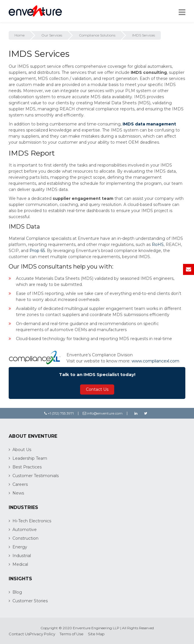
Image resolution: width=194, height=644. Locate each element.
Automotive (25, 530)
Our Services (52, 35)
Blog (17, 592)
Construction (25, 538)
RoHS (158, 245)
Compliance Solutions (97, 35)
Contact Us (97, 389)
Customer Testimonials (36, 476)
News (18, 493)
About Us (22, 450)
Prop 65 (37, 251)
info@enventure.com (103, 413)
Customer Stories (30, 601)
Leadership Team (30, 458)
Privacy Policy (42, 634)
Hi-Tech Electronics (32, 521)
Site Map (96, 634)
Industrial (22, 556)
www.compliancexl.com (155, 361)
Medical (20, 564)
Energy (20, 547)
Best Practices (27, 467)
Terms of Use (72, 634)
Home (20, 35)
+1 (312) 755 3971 (59, 413)
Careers (20, 484)
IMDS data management (149, 124)
